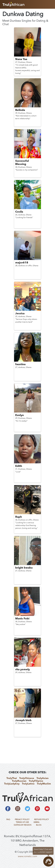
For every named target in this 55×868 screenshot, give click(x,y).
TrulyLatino (28, 784)
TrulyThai (12, 778)
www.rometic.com (27, 857)
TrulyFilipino (36, 781)
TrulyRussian (19, 781)
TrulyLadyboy (12, 784)
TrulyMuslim (44, 784)
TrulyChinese (27, 778)
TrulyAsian (43, 778)
